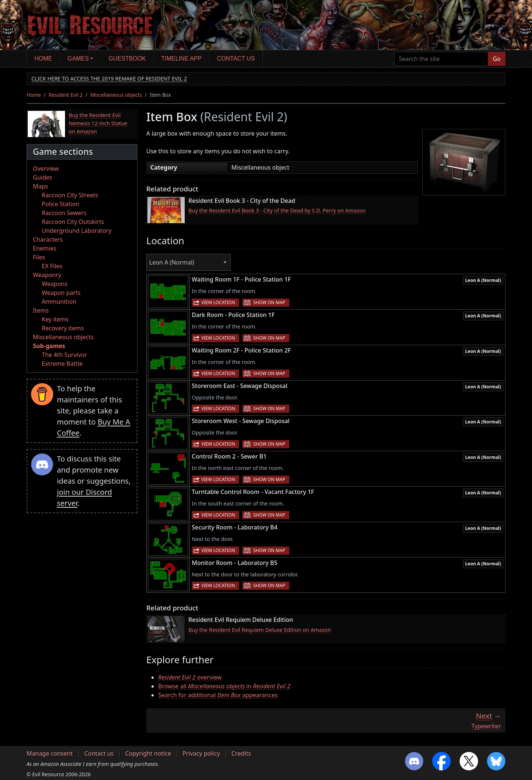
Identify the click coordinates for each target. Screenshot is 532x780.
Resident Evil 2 (66, 95)
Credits (241, 753)
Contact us (236, 59)
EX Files (52, 266)
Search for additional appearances (218, 695)
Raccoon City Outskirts (73, 222)
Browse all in (224, 686)
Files (39, 257)
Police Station (61, 204)
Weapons (55, 284)
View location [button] (218, 302)
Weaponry (47, 275)
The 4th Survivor (64, 355)
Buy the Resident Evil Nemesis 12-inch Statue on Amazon (98, 123)
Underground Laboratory (77, 231)
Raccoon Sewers (64, 213)
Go (497, 59)
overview (190, 677)
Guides (42, 177)
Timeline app (182, 59)
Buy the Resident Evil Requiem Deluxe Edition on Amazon (260, 630)
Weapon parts (61, 293)
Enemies (45, 248)
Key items (55, 319)
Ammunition (59, 302)
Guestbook (127, 59)
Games (78, 59)
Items (41, 310)
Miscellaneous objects (116, 95)
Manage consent (50, 753)
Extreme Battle (62, 364)
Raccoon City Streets (70, 195)
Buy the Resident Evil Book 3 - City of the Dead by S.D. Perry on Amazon (277, 210)
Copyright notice (148, 753)
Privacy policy (201, 753)
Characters (48, 239)
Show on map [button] (269, 302)
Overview (46, 168)
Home (43, 59)
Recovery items (63, 328)
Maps (40, 186)
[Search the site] (441, 59)
